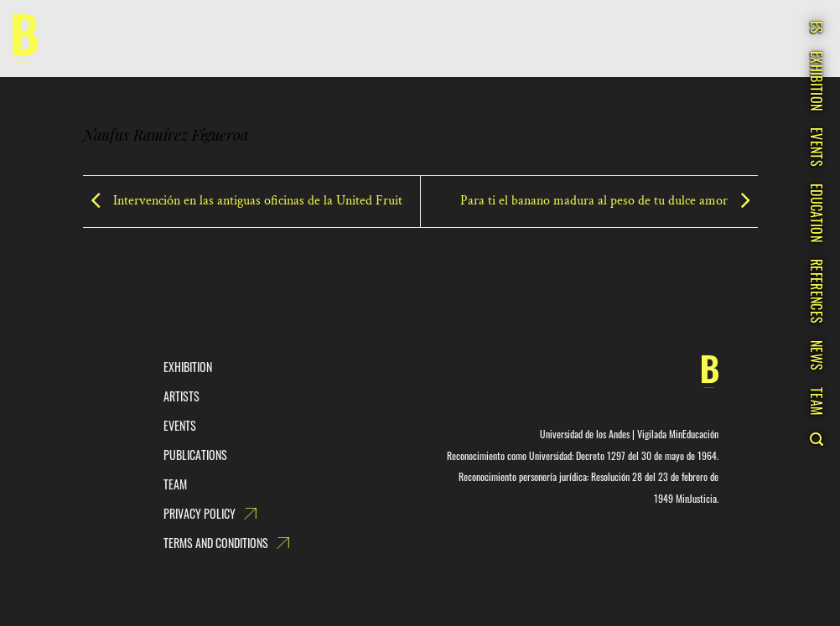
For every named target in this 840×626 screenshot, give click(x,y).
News (817, 355)
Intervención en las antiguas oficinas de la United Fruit (243, 201)
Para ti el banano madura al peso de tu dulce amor (609, 201)
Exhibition (817, 81)
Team (817, 401)
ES (817, 28)
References (817, 291)
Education (817, 213)
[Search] (816, 439)
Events (817, 147)
